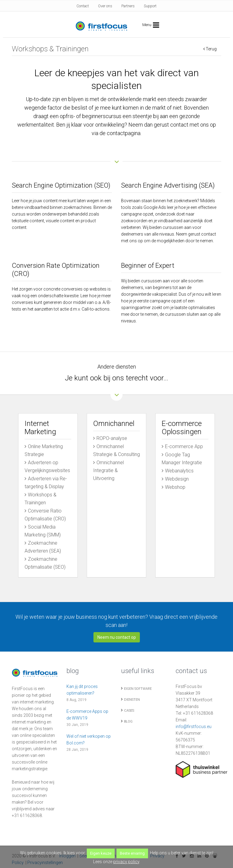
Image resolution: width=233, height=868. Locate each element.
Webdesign (177, 479)
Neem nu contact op (117, 635)
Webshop (175, 487)
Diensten (132, 697)
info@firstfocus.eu (194, 724)
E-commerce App (184, 446)
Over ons (105, 6)
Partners (128, 6)
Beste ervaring (132, 853)
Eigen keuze (101, 853)
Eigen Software (138, 686)
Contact (83, 6)
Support (150, 6)
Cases (129, 708)
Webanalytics (179, 471)
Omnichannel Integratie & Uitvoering (108, 470)
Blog (128, 719)
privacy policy (126, 862)
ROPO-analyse (112, 438)
